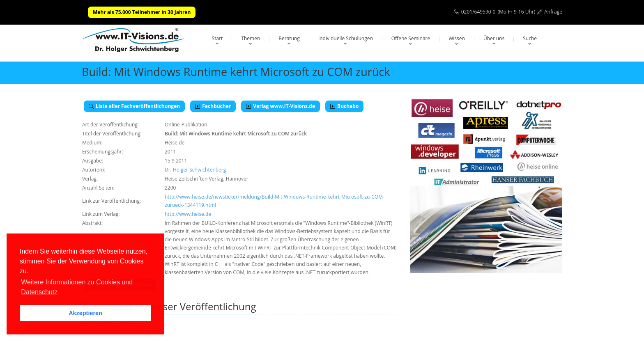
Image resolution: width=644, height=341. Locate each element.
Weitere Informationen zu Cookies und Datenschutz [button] (77, 287)
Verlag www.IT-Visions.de (281, 106)
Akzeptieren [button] (85, 313)
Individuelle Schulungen (346, 38)
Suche (530, 38)
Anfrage (553, 12)
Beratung (289, 38)
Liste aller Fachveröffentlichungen (134, 106)
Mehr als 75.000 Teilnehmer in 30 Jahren (142, 12)
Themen (251, 38)
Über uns (494, 38)
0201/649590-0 (478, 12)
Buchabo (344, 106)
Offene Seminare (411, 38)
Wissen (457, 38)
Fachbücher (213, 106)
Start (217, 38)
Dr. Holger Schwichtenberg (195, 170)
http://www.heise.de (188, 214)
